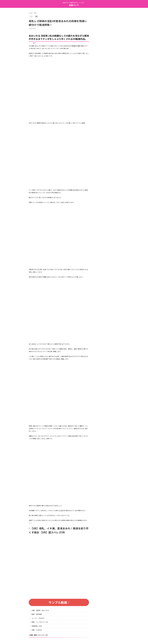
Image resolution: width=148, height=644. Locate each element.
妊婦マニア (74, 5)
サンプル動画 (59, 602)
